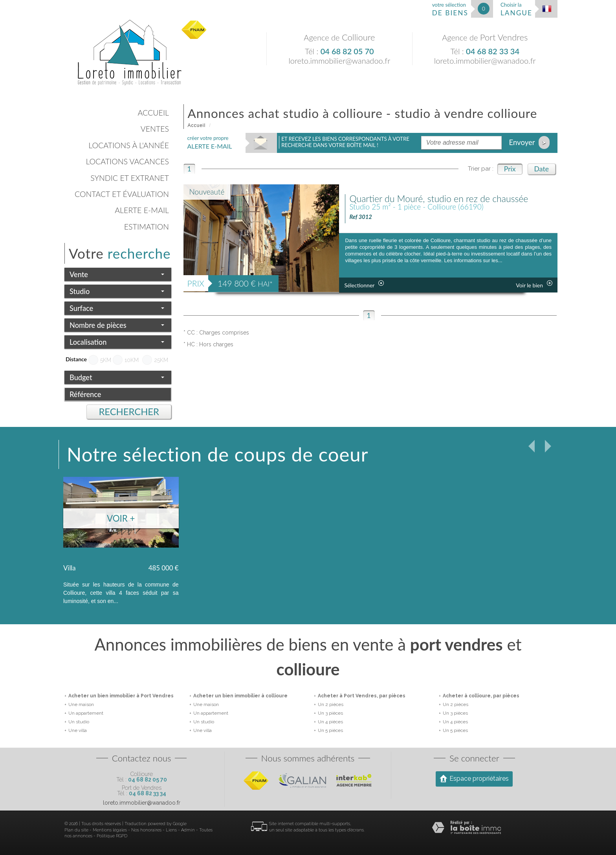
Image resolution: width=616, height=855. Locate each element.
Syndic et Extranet (130, 178)
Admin (188, 830)
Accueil (153, 113)
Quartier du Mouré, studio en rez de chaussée (439, 199)
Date (542, 169)
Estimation (147, 227)
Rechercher (129, 412)
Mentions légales (110, 830)
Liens (171, 830)
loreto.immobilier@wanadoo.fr (339, 61)
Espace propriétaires (474, 778)
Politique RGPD (112, 836)
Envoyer (529, 142)
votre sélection (450, 9)
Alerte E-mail (142, 210)
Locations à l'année (129, 145)
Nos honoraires (146, 830)
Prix (510, 169)
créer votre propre (210, 142)
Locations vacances (127, 161)
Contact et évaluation (122, 194)
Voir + (121, 518)
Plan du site (76, 830)
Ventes (155, 129)
